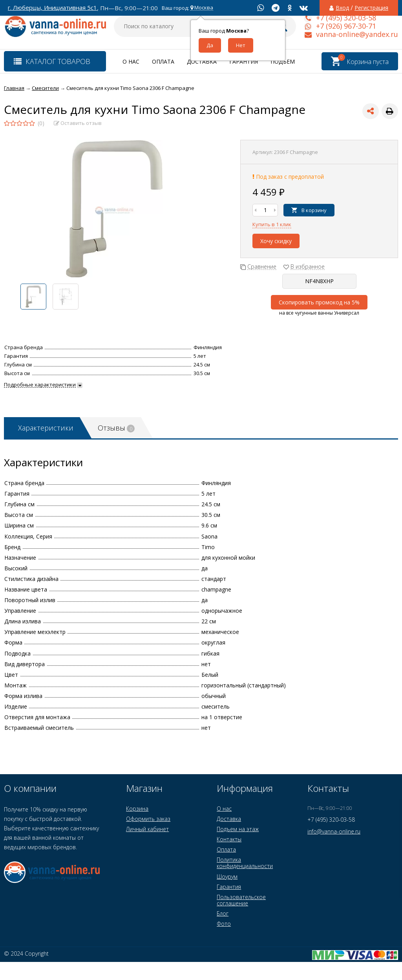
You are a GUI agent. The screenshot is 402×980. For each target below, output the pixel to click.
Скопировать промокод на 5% (319, 302)
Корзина (137, 809)
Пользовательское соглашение (241, 900)
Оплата (163, 61)
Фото (224, 924)
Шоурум (227, 877)
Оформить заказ (148, 819)
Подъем (283, 61)
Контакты (229, 839)
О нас (131, 61)
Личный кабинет (147, 829)
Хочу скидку (276, 241)
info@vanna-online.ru (334, 831)
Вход (342, 8)
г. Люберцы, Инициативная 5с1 (52, 8)
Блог (223, 913)
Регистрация (371, 8)
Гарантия (244, 61)
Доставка (202, 61)
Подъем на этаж (238, 829)
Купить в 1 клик (272, 224)
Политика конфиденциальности (245, 863)
